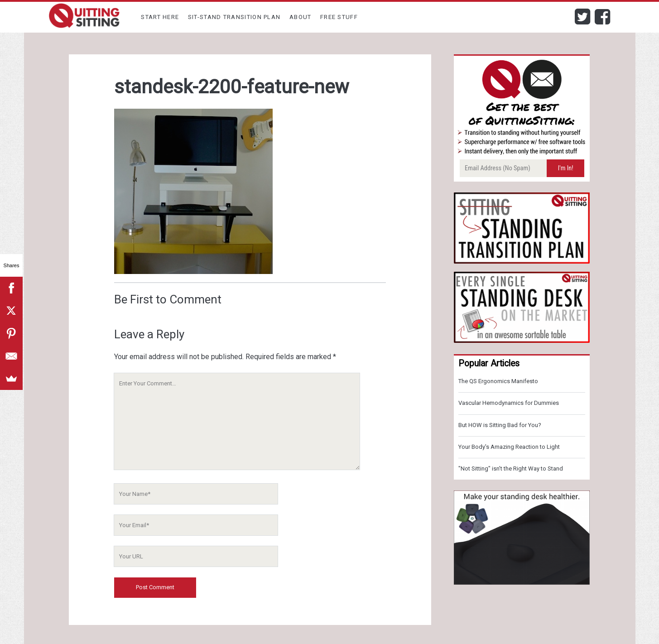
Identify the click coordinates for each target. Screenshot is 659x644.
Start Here (160, 17)
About (301, 17)
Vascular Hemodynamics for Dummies (509, 403)
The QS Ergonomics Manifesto (498, 381)
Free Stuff (339, 17)
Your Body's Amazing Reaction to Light (509, 447)
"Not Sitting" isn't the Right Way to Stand (511, 469)
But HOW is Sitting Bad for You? (500, 425)
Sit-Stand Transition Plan (234, 17)
